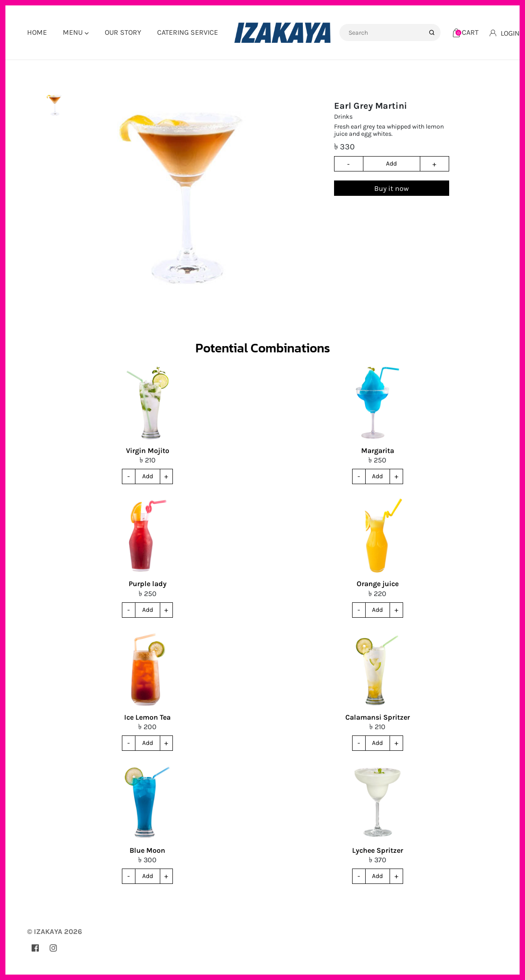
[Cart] (466, 32)
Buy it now (392, 188)
